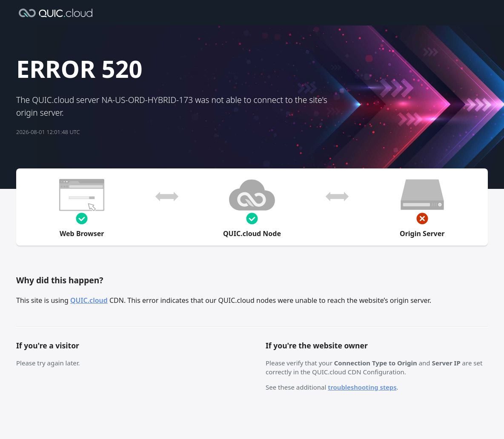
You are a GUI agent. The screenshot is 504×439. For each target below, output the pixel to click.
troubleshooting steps (362, 387)
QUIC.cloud (89, 300)
